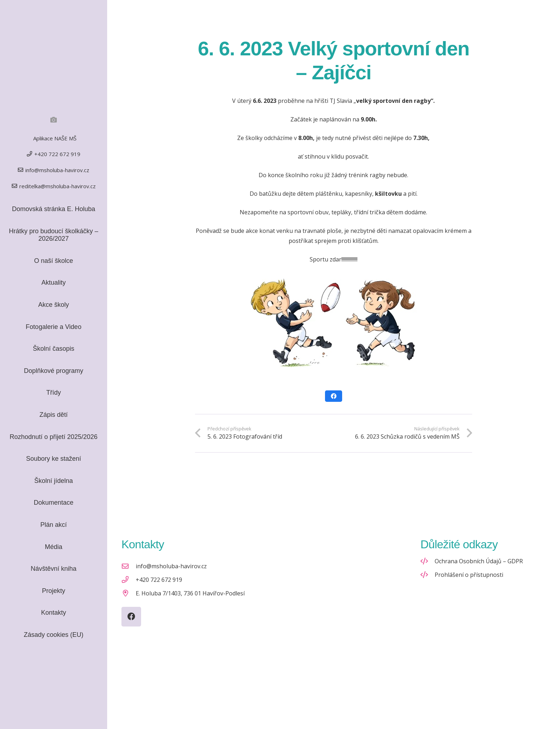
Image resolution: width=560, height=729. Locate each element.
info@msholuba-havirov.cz (171, 566)
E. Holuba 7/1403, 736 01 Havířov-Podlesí (190, 593)
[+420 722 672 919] (129, 580)
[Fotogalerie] (54, 120)
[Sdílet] (334, 396)
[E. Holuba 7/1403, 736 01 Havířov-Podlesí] (129, 593)
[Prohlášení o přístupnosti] (427, 575)
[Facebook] (131, 617)
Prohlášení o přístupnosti (469, 575)
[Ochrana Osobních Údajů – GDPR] (427, 561)
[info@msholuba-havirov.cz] (129, 566)
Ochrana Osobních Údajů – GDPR (479, 561)
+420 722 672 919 (159, 580)
